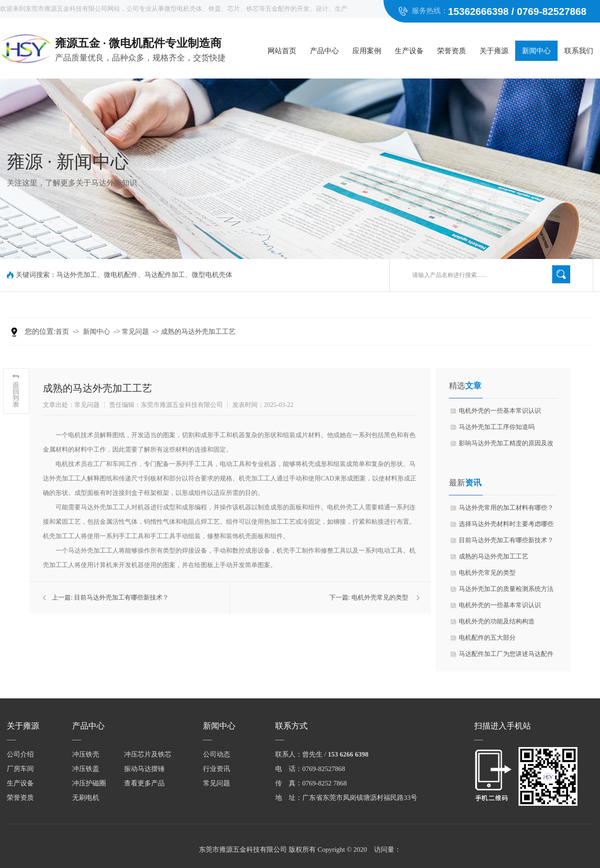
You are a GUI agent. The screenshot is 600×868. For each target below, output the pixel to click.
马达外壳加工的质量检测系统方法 (506, 589)
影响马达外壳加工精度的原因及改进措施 (506, 446)
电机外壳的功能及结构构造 (497, 621)
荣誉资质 (452, 51)
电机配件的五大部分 (487, 638)
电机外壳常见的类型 (380, 598)
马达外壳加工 (77, 275)
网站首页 (282, 51)
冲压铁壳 (86, 754)
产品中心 (324, 51)
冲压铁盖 (86, 769)
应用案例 (367, 51)
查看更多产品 (144, 783)
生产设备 (409, 51)
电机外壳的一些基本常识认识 (500, 411)
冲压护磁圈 (89, 783)
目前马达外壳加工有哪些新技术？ (121, 598)
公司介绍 (20, 754)
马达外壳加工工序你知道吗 (497, 427)
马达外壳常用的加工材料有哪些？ (506, 508)
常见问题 (135, 332)
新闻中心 (536, 51)
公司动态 (217, 754)
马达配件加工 (165, 275)
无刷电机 (86, 798)
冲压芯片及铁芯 (148, 754)
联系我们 (579, 51)
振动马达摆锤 (144, 769)
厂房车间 (20, 769)
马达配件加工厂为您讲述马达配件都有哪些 (506, 656)
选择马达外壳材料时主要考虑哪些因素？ (506, 526)
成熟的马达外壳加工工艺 (198, 332)
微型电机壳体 (212, 275)
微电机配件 (121, 275)
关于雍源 (494, 51)
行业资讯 (217, 769)
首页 (62, 332)
